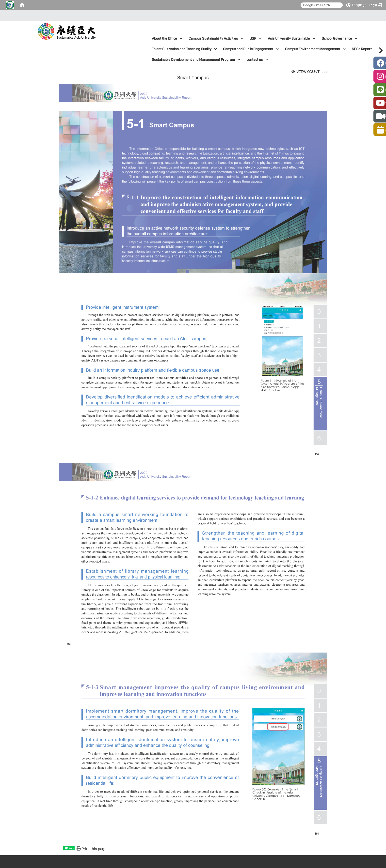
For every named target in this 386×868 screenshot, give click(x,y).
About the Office (167, 38)
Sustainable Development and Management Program (196, 60)
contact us (257, 60)
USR (256, 38)
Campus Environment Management (315, 49)
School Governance (340, 38)
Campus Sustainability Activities (216, 38)
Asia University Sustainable (292, 38)
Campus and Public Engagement (251, 49)
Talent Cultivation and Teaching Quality (184, 49)
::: (192, 15)
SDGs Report (364, 49)
